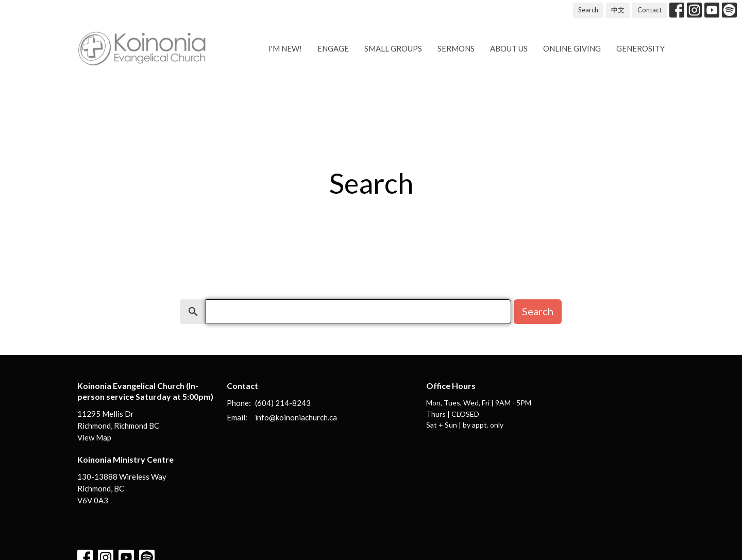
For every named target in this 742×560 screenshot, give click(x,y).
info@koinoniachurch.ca (296, 417)
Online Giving (572, 48)
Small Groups (393, 48)
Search (588, 10)
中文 (618, 10)
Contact (650, 10)
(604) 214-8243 (283, 403)
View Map (94, 437)
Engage (333, 48)
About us (509, 48)
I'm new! (285, 48)
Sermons (456, 48)
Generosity (640, 48)
